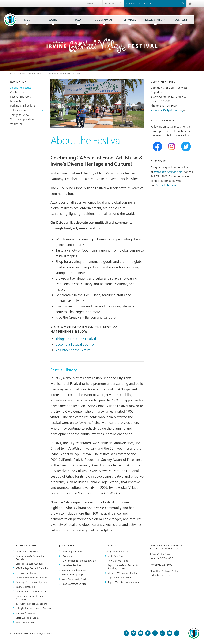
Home (14, 73)
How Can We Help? (118, 561)
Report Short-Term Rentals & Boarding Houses (123, 567)
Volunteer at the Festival (73, 350)
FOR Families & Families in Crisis (79, 561)
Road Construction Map (74, 584)
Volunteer (16, 124)
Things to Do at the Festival (76, 339)
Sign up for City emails (119, 577)
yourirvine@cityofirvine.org (168, 110)
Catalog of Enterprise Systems (31, 582)
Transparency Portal (26, 573)
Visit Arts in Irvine (25, 622)
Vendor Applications (23, 119)
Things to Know (20, 115)
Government (104, 20)
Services (130, 20)
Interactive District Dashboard (31, 604)
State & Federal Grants (28, 618)
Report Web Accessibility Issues (124, 582)
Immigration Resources (74, 570)
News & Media (155, 20)
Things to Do (18, 110)
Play (79, 20)
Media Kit (16, 101)
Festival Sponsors (21, 96)
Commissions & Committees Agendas (31, 557)
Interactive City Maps (73, 574)
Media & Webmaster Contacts (123, 573)
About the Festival (21, 88)
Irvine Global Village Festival (38, 73)
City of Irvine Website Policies (31, 577)
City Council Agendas (27, 551)
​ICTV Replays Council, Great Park (33, 568)
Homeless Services (71, 565)
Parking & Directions (23, 105)
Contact (181, 20)
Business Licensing (25, 587)
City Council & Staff (118, 551)
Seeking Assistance (26, 613)
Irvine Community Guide (74, 579)
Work (53, 20)
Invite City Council (117, 556)
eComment (67, 556)
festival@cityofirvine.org (169, 172)
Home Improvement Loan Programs (29, 597)
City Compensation (72, 551)
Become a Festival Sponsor (75, 344)
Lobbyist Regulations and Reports (33, 608)
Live (27, 20)
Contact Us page (166, 185)
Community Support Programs (32, 591)
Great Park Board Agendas (30, 564)
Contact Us (17, 92)
